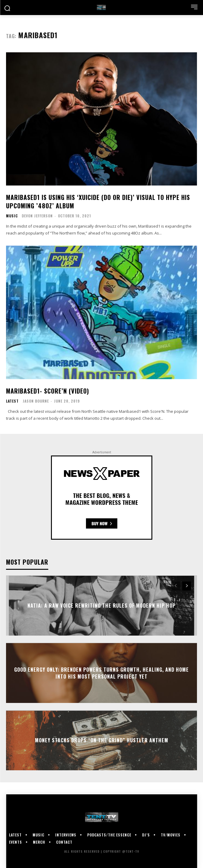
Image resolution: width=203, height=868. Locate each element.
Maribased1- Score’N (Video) (48, 391)
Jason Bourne (36, 401)
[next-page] (187, 586)
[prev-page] (176, 586)
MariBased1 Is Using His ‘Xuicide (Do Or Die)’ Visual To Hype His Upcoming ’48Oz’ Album (98, 201)
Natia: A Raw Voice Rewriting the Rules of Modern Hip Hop (101, 606)
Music (12, 216)
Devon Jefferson (37, 216)
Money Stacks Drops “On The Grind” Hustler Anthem (102, 740)
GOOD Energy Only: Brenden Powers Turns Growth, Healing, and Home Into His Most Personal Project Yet (101, 673)
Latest (12, 401)
